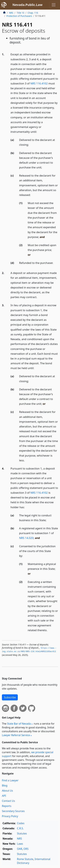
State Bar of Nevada (19, 724)
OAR (20, 849)
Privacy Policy (10, 816)
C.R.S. (20, 828)
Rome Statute (25, 859)
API (4, 796)
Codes (21, 823)
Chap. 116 (33, 13)
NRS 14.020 (26, 538)
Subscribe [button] (10, 697)
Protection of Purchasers (19, 16)
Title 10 (20, 13)
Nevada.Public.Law (28, 5)
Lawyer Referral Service (16, 735)
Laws (20, 844)
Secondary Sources (13, 811)
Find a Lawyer (10, 780)
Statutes (22, 833)
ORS (26, 849)
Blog (5, 785)
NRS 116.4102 (39, 83)
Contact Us (8, 801)
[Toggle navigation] (54, 5)
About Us (7, 791)
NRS (11, 13)
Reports (7, 806)
